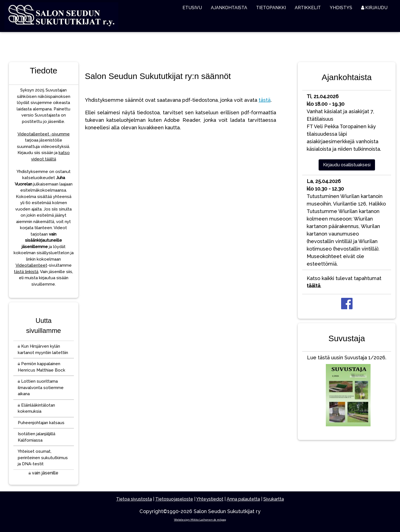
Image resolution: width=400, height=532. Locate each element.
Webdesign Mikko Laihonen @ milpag (200, 520)
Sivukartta (274, 499)
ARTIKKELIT (308, 8)
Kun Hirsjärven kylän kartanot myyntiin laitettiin (43, 349)
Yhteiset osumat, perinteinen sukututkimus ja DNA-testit (43, 458)
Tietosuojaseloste (174, 499)
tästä (265, 100)
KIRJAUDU (374, 8)
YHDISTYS (341, 8)
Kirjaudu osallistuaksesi (347, 165)
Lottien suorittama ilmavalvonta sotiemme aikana (41, 388)
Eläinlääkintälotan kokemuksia (36, 408)
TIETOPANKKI (271, 8)
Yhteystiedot (210, 499)
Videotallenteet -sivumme (44, 134)
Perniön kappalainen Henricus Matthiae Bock (42, 367)
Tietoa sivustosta (134, 499)
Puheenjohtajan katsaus (41, 423)
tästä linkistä (26, 272)
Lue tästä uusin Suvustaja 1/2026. (347, 392)
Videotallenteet (31, 265)
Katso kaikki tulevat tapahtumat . (344, 282)
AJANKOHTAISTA (229, 8)
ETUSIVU (192, 8)
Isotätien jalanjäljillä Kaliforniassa (37, 437)
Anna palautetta (243, 499)
